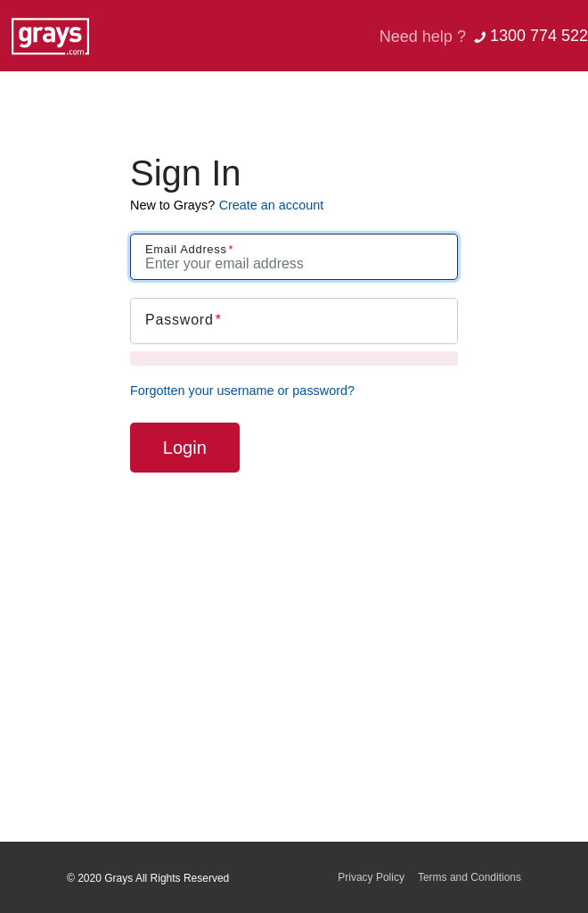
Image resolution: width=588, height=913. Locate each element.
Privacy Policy (371, 877)
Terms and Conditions (470, 877)
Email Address (186, 249)
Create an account (272, 205)
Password (180, 320)
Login (185, 448)
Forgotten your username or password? (242, 391)
